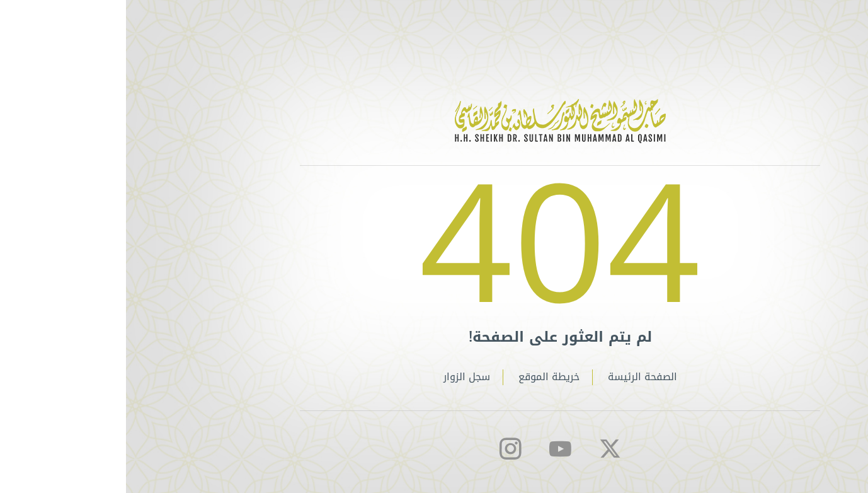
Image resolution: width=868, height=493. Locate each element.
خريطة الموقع (423, 377)
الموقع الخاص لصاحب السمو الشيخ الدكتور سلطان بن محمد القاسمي (434, 121)
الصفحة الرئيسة (517, 377)
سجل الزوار (341, 377)
